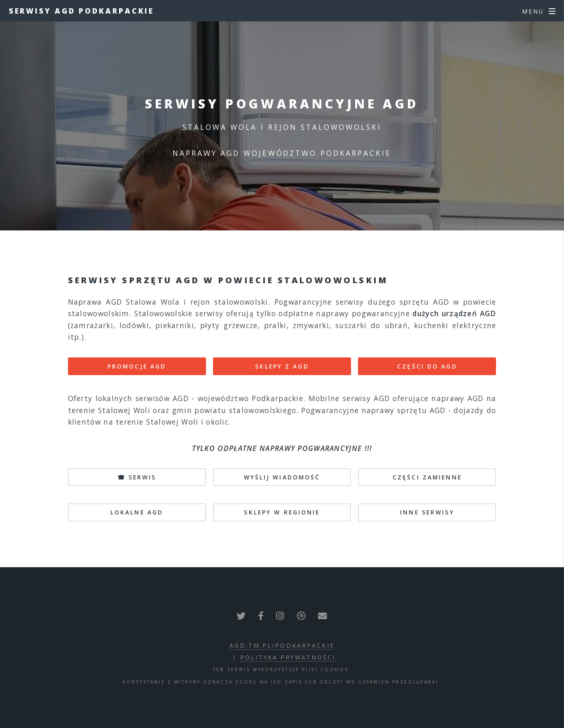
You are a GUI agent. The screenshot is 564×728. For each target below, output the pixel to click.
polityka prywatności (288, 657)
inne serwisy (427, 512)
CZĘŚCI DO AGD (427, 366)
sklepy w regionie (282, 512)
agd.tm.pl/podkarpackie (282, 645)
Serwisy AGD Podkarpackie (82, 11)
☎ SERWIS (137, 477)
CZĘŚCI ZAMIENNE (427, 477)
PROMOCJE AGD (137, 366)
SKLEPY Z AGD (282, 366)
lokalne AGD (137, 512)
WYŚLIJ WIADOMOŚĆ (282, 477)
